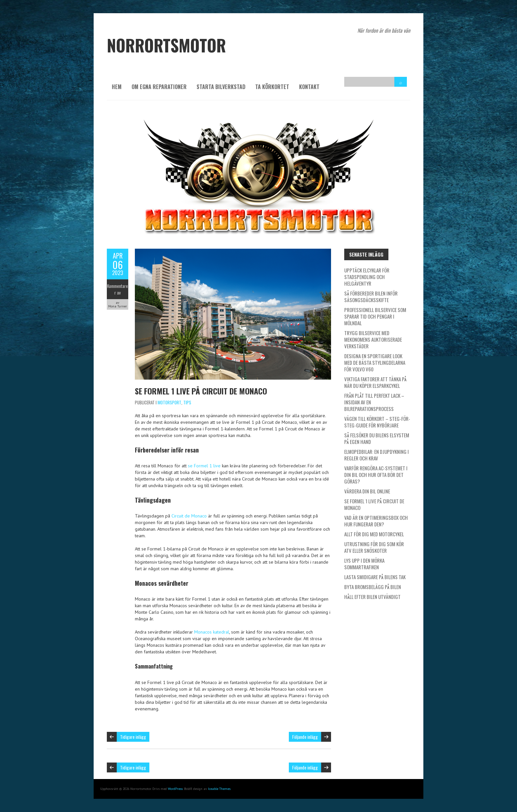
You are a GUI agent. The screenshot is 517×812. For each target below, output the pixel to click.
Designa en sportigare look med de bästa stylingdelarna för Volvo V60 (375, 362)
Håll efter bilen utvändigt (372, 597)
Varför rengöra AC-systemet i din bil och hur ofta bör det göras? (376, 475)
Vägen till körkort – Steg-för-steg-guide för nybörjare (377, 422)
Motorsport (169, 402)
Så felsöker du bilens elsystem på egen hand (377, 438)
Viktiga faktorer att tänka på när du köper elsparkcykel (375, 382)
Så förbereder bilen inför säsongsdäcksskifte (371, 297)
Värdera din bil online (367, 491)
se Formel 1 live (204, 466)
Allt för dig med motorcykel (374, 534)
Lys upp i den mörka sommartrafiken (364, 564)
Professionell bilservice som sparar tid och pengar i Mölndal (375, 316)
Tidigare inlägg (133, 737)
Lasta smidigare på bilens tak (375, 577)
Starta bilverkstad (221, 87)
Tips (187, 402)
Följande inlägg (305, 737)
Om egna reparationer (159, 87)
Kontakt (309, 87)
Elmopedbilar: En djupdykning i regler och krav (377, 455)
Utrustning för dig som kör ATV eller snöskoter (374, 547)
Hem (117, 87)
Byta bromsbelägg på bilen (373, 587)
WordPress (175, 789)
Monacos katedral (212, 632)
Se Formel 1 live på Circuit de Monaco (201, 391)
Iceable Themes (219, 789)
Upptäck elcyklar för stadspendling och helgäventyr (367, 277)
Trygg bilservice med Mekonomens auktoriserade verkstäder (373, 339)
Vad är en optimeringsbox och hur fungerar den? (376, 521)
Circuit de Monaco (189, 516)
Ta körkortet (272, 87)
